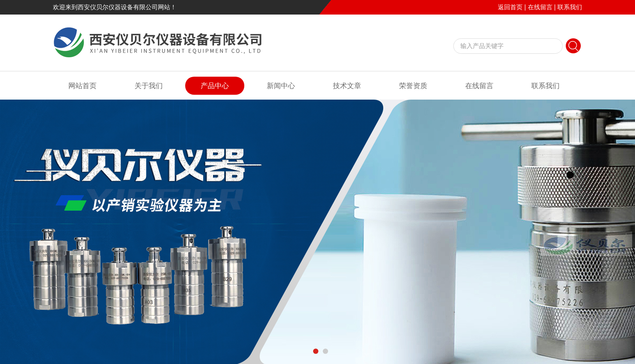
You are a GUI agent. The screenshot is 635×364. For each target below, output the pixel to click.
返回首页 (510, 7)
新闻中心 (281, 86)
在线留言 (540, 7)
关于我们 (149, 86)
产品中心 (215, 86)
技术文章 (347, 86)
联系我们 (570, 7)
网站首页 (82, 86)
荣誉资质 (413, 86)
